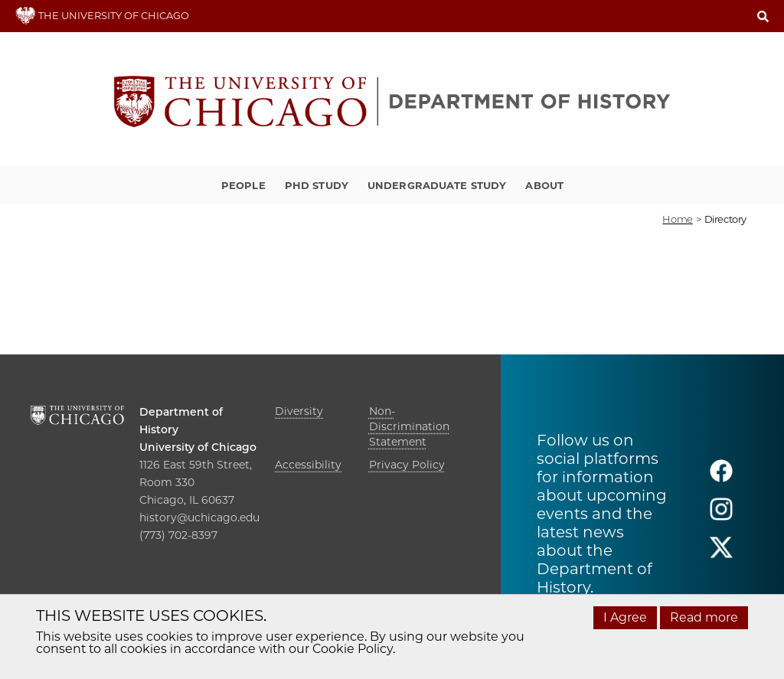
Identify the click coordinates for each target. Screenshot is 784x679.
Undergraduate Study (437, 185)
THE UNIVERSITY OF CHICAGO (102, 15)
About (544, 185)
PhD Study (317, 185)
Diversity (299, 411)
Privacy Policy (407, 465)
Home (677, 219)
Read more (704, 617)
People (243, 185)
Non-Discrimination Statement (409, 426)
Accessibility (308, 465)
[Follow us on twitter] (721, 554)
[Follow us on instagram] (721, 516)
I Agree (625, 617)
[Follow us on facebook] (721, 477)
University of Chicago (198, 447)
